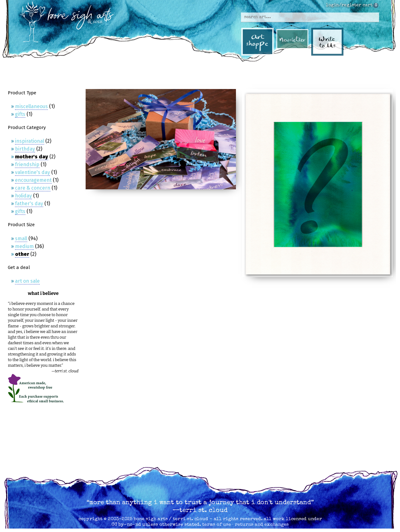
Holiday (23, 196)
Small (21, 239)
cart (367, 5)
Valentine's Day (32, 172)
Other (22, 254)
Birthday (25, 149)
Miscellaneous (31, 106)
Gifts (20, 114)
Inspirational (30, 141)
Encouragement (33, 180)
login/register (344, 5)
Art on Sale (27, 281)
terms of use (217, 525)
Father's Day (29, 204)
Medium (24, 246)
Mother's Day (32, 157)
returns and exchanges (262, 525)
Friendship (27, 164)
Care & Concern (33, 188)
